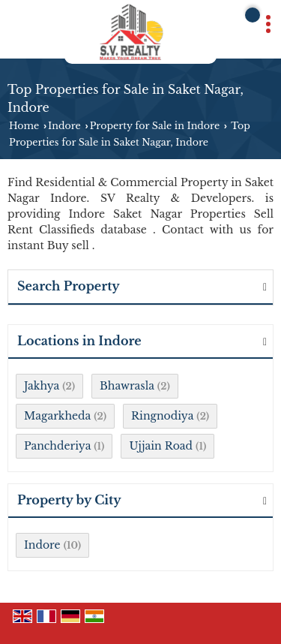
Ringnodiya (162, 416)
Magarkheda (57, 416)
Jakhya (42, 386)
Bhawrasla (127, 386)
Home (24, 126)
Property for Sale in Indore (155, 126)
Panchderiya (57, 446)
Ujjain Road (161, 446)
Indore (64, 126)
